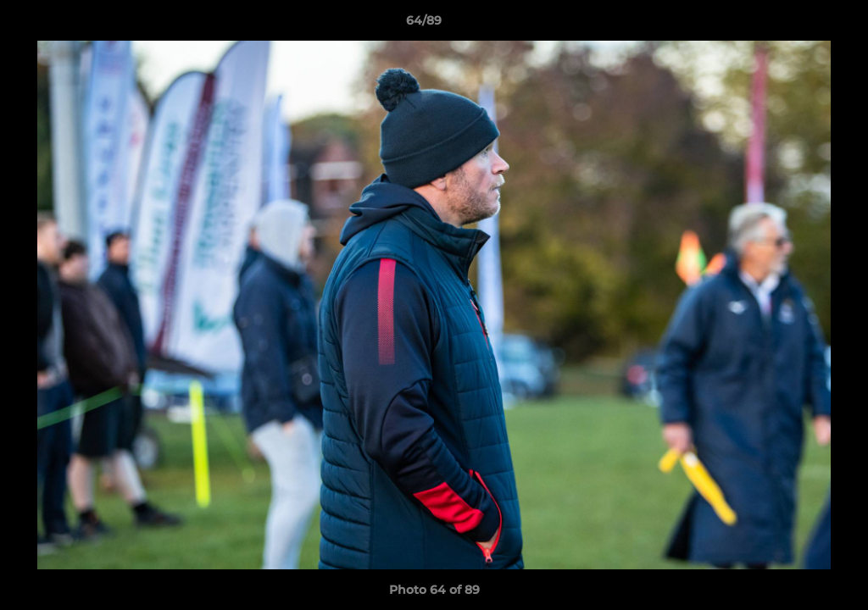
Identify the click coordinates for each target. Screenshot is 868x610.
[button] (797, 25)
